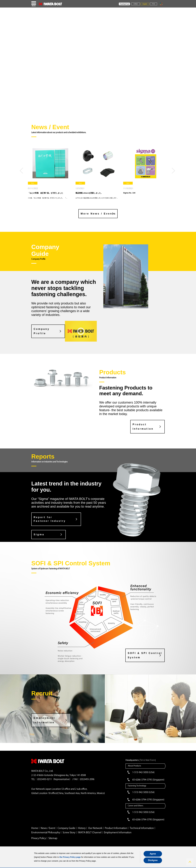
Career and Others (135, 806)
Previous (22, 172)
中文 (154, 4)
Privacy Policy (39, 838)
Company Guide (66, 828)
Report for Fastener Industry (50, 519)
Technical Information (142, 828)
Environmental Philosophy (46, 832)
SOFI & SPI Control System (145, 655)
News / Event (48, 828)
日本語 (136, 4)
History (82, 828)
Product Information (143, 427)
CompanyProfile (42, 331)
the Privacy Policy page (70, 857)
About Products (134, 766)
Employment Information (44, 720)
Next (174, 172)
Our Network (95, 828)
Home (35, 828)
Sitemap (53, 838)
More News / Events (98, 214)
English (145, 4)
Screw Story (69, 832)
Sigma (39, 534)
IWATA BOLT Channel (90, 832)
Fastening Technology (137, 786)
